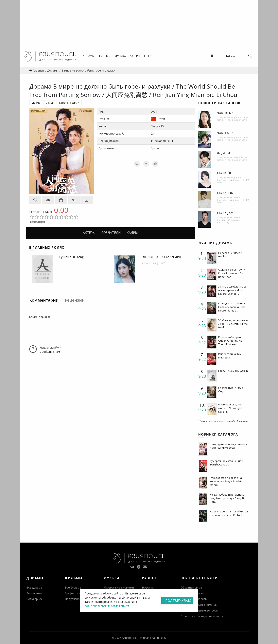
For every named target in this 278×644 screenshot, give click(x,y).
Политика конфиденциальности (202, 616)
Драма (36, 103)
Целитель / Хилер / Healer (230, 255)
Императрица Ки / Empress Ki (230, 356)
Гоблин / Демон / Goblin (233, 371)
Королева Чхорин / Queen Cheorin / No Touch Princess (230, 341)
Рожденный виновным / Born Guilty (230, 221)
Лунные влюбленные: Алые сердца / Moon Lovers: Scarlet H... (232, 290)
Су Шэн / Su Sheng (71, 257)
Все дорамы (34, 587)
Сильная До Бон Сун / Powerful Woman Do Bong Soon (232, 273)
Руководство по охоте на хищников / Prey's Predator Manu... (227, 481)
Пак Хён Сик (225, 193)
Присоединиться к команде (199, 605)
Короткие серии (69, 103)
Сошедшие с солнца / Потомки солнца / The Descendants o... (232, 307)
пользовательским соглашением (107, 606)
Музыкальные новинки (119, 587)
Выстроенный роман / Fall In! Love (233, 181)
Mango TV (157, 126)
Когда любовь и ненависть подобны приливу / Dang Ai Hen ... (227, 498)
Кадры (132, 233)
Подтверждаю (178, 601)
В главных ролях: (47, 247)
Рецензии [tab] (75, 300)
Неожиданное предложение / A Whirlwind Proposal (228, 446)
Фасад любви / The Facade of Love (233, 118)
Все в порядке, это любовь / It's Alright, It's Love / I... (232, 408)
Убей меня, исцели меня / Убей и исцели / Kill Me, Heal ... (233, 324)
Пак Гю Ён (224, 173)
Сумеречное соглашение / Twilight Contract (226, 463)
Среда (155, 148)
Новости (148, 587)
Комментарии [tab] (44, 300)
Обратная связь (191, 587)
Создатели (111, 233)
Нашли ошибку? (50, 347)
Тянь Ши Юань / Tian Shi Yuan (161, 257)
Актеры (89, 233)
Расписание (34, 593)
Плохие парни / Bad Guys (231, 389)
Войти (231, 56)
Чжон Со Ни (225, 133)
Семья (50, 103)
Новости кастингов (219, 103)
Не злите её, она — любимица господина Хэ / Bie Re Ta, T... (229, 513)
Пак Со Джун (226, 213)
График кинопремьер (79, 593)
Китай (161, 119)
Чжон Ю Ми (225, 113)
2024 (154, 111)
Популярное (35, 599)
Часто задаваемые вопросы (199, 610)
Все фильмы (73, 587)
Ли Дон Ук (224, 153)
